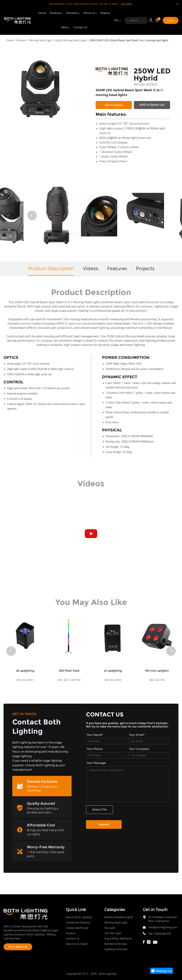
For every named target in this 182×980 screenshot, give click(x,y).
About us (89, 13)
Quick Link (76, 910)
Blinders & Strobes (115, 944)
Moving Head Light (41, 40)
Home (42, 13)
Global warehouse (77, 928)
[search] (136, 20)
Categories (115, 910)
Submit (104, 824)
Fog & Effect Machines (118, 939)
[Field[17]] (149, 755)
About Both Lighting (79, 917)
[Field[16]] (106, 755)
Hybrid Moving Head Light (70, 40)
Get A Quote (114, 105)
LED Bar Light (113, 933)
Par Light (110, 928)
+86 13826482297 (160, 934)
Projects (105, 13)
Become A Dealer (77, 944)
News (65, 27)
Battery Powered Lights (119, 917)
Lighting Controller (116, 949)
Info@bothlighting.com (163, 927)
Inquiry (171, 21)
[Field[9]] (149, 741)
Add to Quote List (152, 105)
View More (127, 4)
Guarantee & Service (78, 923)
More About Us (18, 947)
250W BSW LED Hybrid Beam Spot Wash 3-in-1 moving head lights (128, 40)
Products (55, 13)
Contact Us (80, 27)
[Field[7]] (106, 741)
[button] (32, 215)
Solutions (72, 13)
